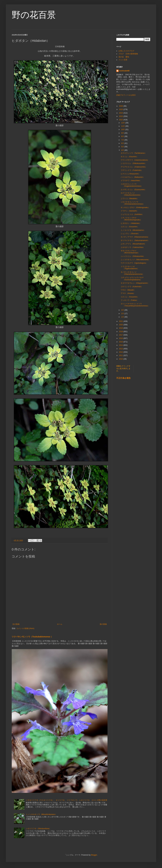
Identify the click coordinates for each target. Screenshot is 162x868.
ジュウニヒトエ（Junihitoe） (132, 214)
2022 (121, 120)
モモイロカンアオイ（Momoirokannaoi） (130, 252)
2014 (121, 345)
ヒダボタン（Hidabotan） (131, 223)
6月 (123, 143)
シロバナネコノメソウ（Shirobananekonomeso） (133, 203)
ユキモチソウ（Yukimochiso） (133, 247)
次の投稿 (16, 624)
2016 (121, 338)
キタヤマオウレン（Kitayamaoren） (135, 283)
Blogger (94, 855)
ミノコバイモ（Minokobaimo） (133, 230)
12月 (123, 123)
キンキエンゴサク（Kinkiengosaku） (135, 207)
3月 (123, 310)
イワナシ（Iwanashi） (129, 211)
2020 (121, 325)
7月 (123, 140)
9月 (123, 133)
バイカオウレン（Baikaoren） (133, 177)
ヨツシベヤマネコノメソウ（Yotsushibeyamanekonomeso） (135, 305)
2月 (123, 314)
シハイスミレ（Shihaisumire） (133, 256)
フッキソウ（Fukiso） (129, 300)
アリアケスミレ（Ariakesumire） (134, 167)
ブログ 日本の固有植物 (128, 54)
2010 (121, 359)
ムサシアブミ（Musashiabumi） (133, 244)
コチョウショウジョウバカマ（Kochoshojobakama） (132, 279)
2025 (121, 109)
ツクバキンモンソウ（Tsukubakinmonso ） (32, 637)
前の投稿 (103, 624)
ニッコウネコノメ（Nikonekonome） (135, 260)
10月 (123, 130)
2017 (121, 335)
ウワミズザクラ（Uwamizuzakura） (135, 160)
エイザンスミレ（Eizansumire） (133, 190)
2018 (121, 332)
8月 (123, 136)
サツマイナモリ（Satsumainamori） (135, 240)
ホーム (60, 624)
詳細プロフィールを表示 (126, 95)
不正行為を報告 (123, 378)
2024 (121, 113)
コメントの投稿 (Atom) (25, 628)
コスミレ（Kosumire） (130, 227)
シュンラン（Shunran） (130, 234)
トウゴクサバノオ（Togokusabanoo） (130, 268)
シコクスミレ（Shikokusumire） (134, 163)
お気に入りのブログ (126, 51)
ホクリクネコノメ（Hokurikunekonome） (131, 194)
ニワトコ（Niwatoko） (130, 199)
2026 (121, 106)
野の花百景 (34, 15)
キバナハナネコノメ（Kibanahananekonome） (132, 273)
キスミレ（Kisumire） (129, 157)
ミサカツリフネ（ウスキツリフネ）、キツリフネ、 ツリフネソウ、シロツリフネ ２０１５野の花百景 (67, 800)
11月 (123, 126)
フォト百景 (123, 60)
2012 (121, 352)
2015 (121, 342)
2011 (121, 355)
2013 (121, 349)
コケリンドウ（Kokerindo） (132, 287)
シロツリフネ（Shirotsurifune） (38, 829)
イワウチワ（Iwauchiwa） (131, 181)
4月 (123, 150)
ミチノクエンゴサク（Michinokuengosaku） (131, 219)
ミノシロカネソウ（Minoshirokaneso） (41, 814)
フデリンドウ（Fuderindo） (132, 170)
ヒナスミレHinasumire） (130, 174)
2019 (121, 328)
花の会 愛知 (124, 57)
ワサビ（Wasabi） (128, 290)
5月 (123, 147)
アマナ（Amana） (128, 293)
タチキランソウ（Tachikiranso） (134, 153)
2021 (121, 321)
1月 (123, 317)
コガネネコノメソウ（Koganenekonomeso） (132, 185)
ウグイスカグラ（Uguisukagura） (134, 263)
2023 (121, 116)
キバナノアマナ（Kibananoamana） (135, 237)
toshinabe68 (124, 71)
